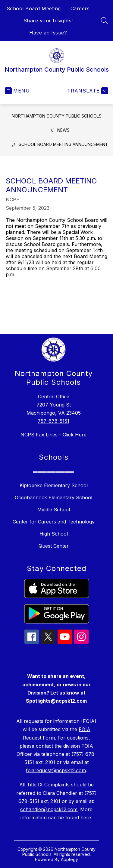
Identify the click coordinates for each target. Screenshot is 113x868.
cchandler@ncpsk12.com (49, 809)
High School (54, 534)
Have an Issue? (48, 33)
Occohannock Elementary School (53, 497)
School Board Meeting (34, 8)
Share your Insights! (48, 21)
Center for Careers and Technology (54, 522)
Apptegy (69, 859)
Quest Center (54, 546)
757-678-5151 (53, 421)
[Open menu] (17, 91)
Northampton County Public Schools (57, 116)
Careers (80, 8)
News (63, 130)
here (86, 818)
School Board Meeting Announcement (63, 144)
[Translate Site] (87, 91)
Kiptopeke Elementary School (54, 485)
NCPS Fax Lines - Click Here (53, 435)
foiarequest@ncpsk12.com (56, 770)
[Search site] (105, 21)
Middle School (54, 510)
